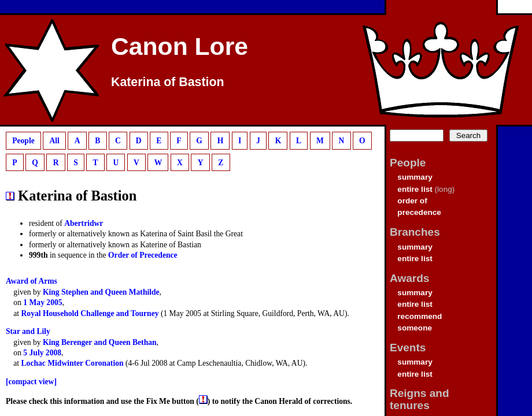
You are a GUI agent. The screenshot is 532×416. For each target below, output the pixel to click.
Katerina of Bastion (168, 82)
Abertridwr (84, 223)
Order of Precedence (143, 255)
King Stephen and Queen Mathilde (101, 292)
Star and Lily (28, 331)
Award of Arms (32, 281)
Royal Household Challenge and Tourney (90, 313)
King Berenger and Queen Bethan (100, 342)
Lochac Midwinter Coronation (73, 363)
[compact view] (31, 382)
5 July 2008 (42, 353)
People (23, 141)
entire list (415, 189)
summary (415, 177)
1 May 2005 (43, 302)
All (54, 141)
